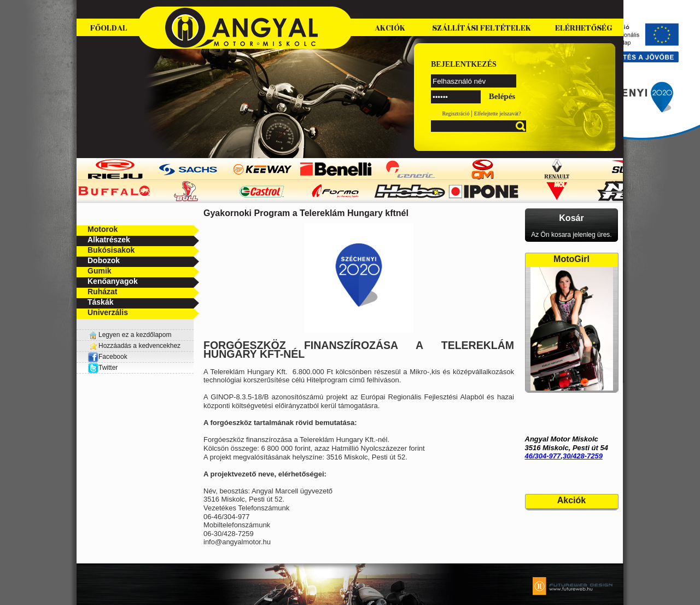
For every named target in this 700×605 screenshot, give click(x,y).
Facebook (107, 357)
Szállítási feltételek (482, 28)
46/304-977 (543, 456)
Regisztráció (456, 114)
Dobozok (104, 260)
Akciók (390, 28)
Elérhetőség (584, 28)
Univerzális (108, 312)
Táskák (100, 302)
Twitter (108, 368)
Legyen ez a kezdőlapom (135, 335)
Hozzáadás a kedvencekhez (139, 346)
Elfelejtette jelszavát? (498, 114)
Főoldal (109, 28)
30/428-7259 (583, 456)
